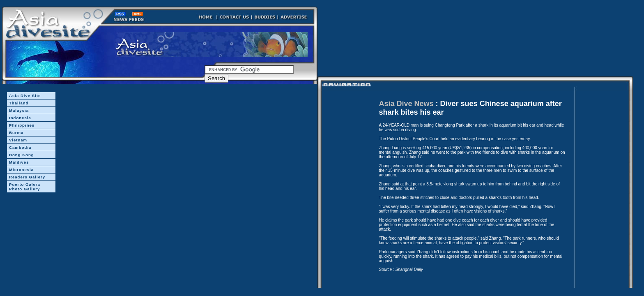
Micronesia (21, 170)
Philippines (22, 125)
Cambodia (20, 147)
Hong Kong (22, 155)
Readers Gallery (27, 177)
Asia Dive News (406, 104)
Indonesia (20, 118)
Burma (16, 133)
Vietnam (18, 140)
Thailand (19, 103)
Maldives (19, 162)
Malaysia (19, 110)
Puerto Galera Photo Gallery (25, 187)
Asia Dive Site (25, 96)
